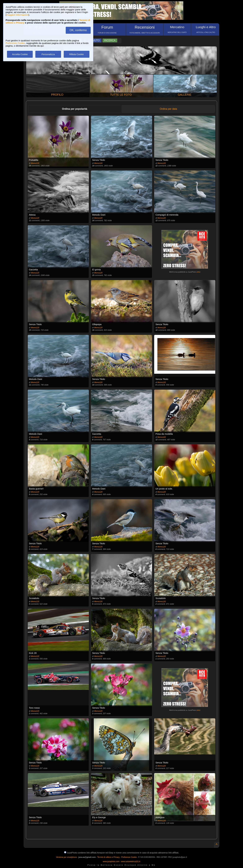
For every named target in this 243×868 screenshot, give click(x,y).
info (198, 272)
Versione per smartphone (66, 857)
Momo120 (35, 163)
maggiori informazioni (17, 15)
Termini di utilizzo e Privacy (108, 857)
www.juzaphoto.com (111, 862)
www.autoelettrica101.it (131, 862)
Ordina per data (168, 109)
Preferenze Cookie (15, 43)
